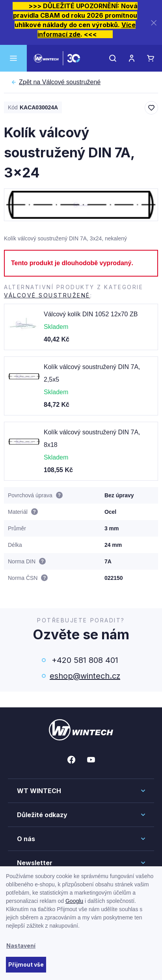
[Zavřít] (154, 23)
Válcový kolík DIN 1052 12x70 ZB (91, 314)
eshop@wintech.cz (85, 676)
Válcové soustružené (60, 82)
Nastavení (21, 946)
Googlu (74, 901)
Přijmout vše (26, 964)
